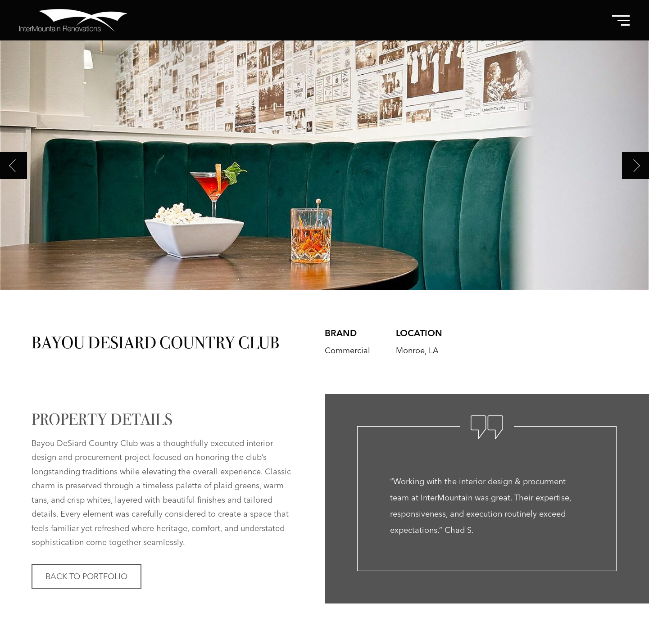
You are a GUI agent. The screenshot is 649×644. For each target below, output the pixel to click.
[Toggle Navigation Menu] (621, 20)
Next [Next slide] (635, 166)
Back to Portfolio (86, 576)
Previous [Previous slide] (14, 166)
